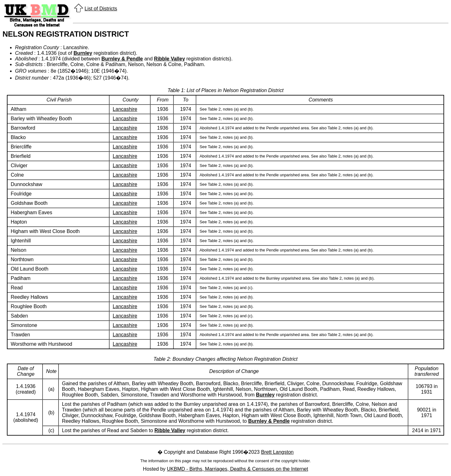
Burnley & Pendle (122, 59)
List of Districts (101, 9)
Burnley (83, 53)
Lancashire (125, 109)
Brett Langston (277, 452)
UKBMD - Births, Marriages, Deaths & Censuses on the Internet (238, 469)
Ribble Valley (170, 59)
